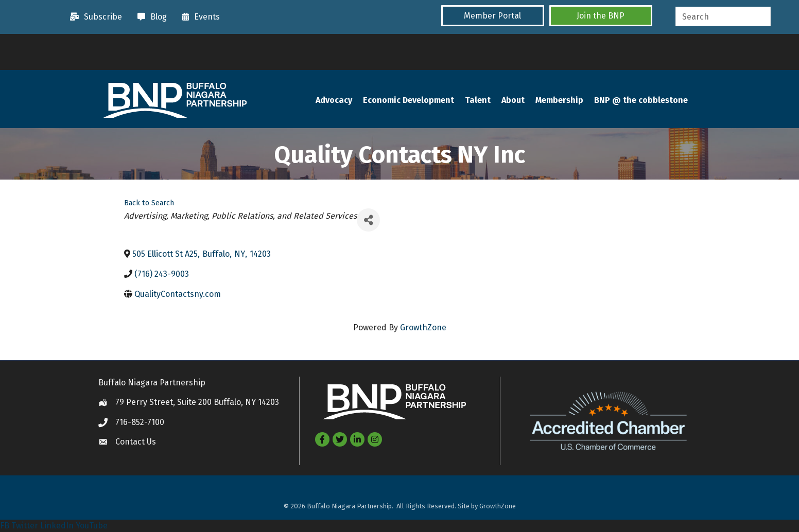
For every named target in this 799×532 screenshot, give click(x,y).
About (513, 100)
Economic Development (409, 100)
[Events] (198, 17)
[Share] (368, 220)
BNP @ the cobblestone (641, 100)
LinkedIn (57, 526)
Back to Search (149, 203)
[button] (493, 16)
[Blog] (150, 17)
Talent (478, 100)
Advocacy (334, 100)
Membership (559, 100)
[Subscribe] (93, 17)
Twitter (25, 526)
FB (5, 526)
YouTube (92, 526)
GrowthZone (423, 327)
